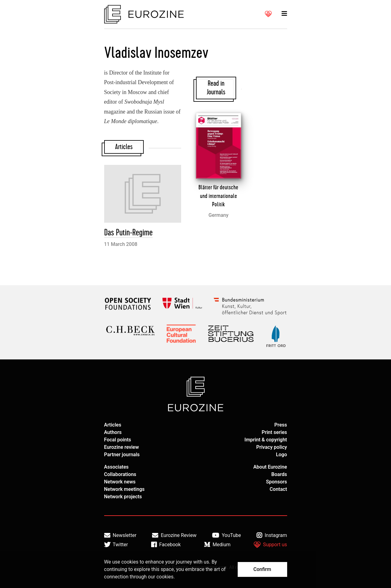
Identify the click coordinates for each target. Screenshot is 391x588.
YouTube (226, 535)
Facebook (166, 545)
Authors (113, 432)
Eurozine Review (174, 535)
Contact (278, 489)
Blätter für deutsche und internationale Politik (218, 196)
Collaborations (120, 474)
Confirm (262, 569)
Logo (282, 455)
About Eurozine (270, 467)
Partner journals (122, 455)
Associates (117, 467)
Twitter (116, 545)
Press (281, 425)
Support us (270, 545)
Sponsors (276, 482)
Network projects (123, 497)
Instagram (272, 535)
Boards (279, 474)
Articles (113, 425)
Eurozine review (122, 447)
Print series (274, 432)
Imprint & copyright (266, 440)
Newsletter (120, 535)
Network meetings (124, 489)
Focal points (118, 440)
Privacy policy (272, 447)
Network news (120, 482)
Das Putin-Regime (128, 233)
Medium (217, 545)
